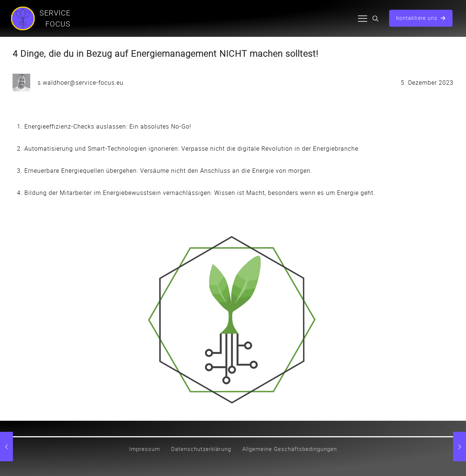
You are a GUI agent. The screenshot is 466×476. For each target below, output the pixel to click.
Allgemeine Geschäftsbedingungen (290, 449)
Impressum (145, 449)
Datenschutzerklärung (201, 449)
